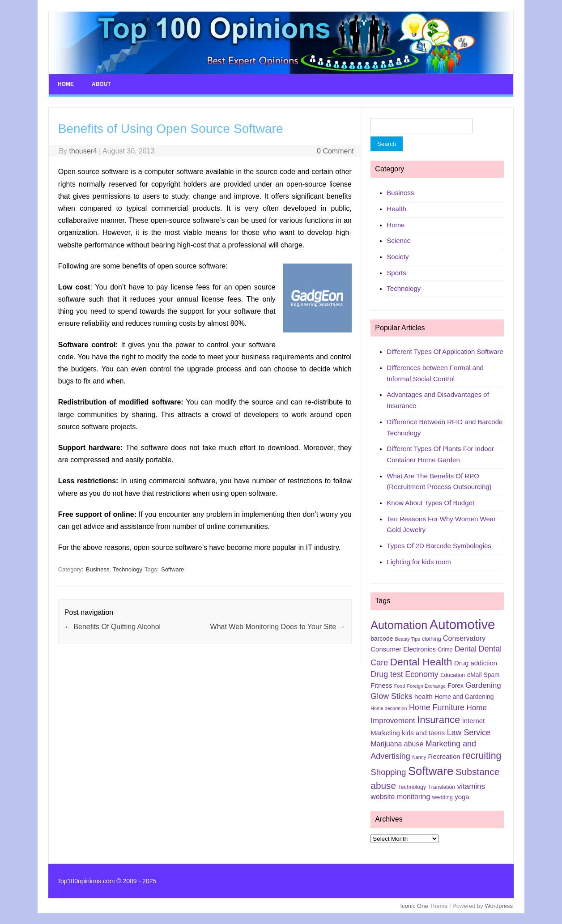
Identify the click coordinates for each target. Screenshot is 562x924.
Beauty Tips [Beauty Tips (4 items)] (408, 639)
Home (66, 84)
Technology (128, 569)
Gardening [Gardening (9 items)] (483, 685)
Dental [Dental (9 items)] (466, 649)
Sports (396, 273)
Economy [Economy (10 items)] (421, 674)
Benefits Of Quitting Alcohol (113, 627)
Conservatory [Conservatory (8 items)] (464, 638)
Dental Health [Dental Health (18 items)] (421, 662)
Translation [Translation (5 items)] (442, 787)
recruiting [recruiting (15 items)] (482, 756)
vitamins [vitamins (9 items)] (471, 786)
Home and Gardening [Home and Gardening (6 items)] (464, 697)
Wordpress (499, 906)
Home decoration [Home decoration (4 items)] (389, 708)
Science (398, 241)
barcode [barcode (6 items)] (382, 639)
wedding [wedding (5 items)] (443, 797)
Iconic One (414, 906)
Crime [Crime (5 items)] (445, 650)
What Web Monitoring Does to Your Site (278, 627)
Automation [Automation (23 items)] (399, 625)
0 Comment (335, 151)
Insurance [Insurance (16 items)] (439, 720)
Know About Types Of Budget (430, 503)
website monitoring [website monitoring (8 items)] (400, 797)
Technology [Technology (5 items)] (412, 787)
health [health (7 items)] (424, 697)
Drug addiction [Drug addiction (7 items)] (476, 663)
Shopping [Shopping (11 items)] (388, 772)
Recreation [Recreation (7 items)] (444, 757)
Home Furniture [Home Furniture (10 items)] (437, 707)
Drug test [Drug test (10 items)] (387, 674)
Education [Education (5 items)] (453, 675)
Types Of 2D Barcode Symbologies (439, 546)
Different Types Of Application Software (445, 351)
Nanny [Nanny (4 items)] (419, 757)
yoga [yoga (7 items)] (462, 797)
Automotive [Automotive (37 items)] (462, 624)
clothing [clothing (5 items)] (432, 639)
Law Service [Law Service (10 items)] (469, 732)
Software (172, 569)
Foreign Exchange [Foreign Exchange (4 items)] (427, 686)
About (101, 84)
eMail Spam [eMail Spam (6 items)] (483, 675)
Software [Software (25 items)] (431, 771)
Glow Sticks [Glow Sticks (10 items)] (391, 696)
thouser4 (83, 151)
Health (396, 209)
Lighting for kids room (419, 562)
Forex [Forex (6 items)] (456, 686)
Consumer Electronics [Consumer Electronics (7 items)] (403, 649)
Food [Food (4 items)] (400, 686)
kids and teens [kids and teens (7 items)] (423, 733)
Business (98, 569)
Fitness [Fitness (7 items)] (381, 686)
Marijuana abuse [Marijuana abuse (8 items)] (397, 744)
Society (398, 257)
